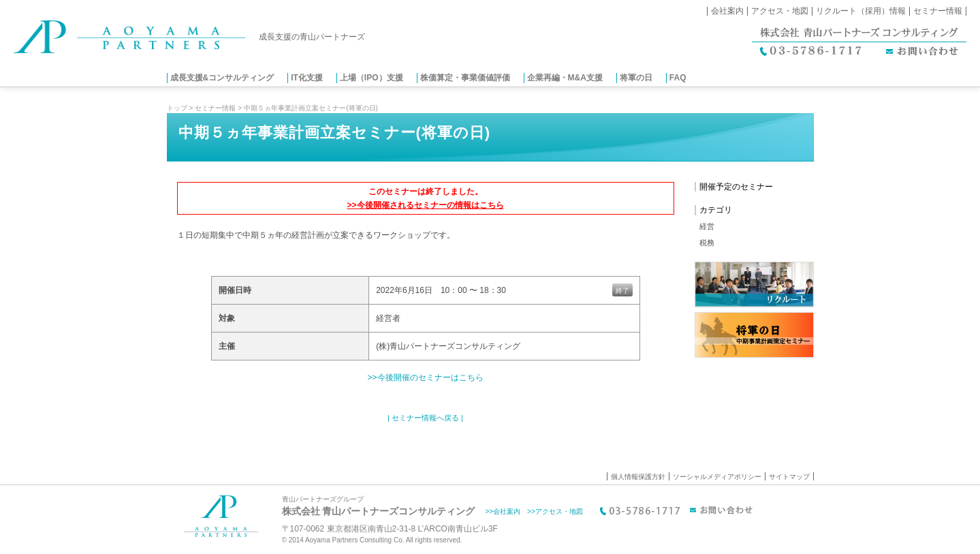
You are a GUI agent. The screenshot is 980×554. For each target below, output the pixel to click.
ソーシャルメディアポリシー (717, 477)
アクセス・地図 (780, 11)
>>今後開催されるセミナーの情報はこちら (425, 205)
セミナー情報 (938, 11)
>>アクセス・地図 (555, 511)
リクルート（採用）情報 (861, 11)
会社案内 (727, 11)
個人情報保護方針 (638, 477)
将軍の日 (636, 78)
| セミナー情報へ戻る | (425, 418)
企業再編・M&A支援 (565, 78)
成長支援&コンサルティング (222, 78)
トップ (177, 108)
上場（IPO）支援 (372, 78)
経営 (707, 226)
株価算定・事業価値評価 (465, 78)
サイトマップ (789, 477)
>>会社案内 (503, 511)
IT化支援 (307, 78)
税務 (707, 243)
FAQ (678, 78)
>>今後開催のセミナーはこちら (425, 378)
